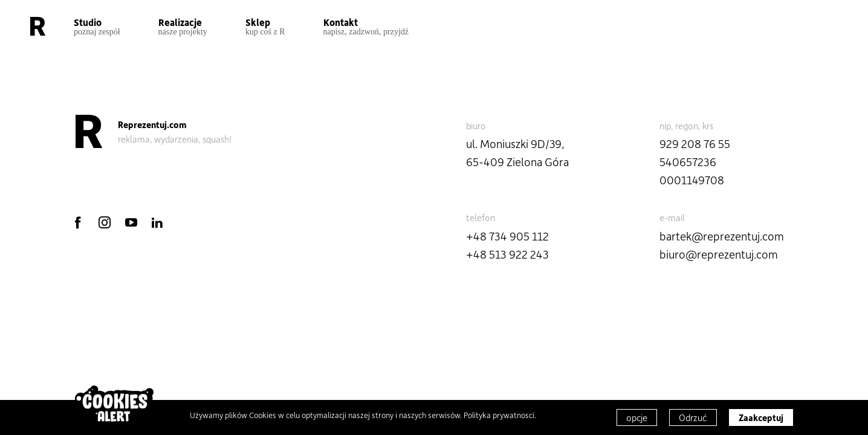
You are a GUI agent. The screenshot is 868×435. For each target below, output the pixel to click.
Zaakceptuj (761, 417)
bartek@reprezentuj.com (722, 236)
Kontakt (366, 26)
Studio (97, 26)
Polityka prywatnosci (499, 415)
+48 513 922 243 (507, 254)
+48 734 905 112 (507, 236)
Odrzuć (693, 417)
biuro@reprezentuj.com (719, 254)
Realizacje (183, 26)
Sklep (265, 26)
